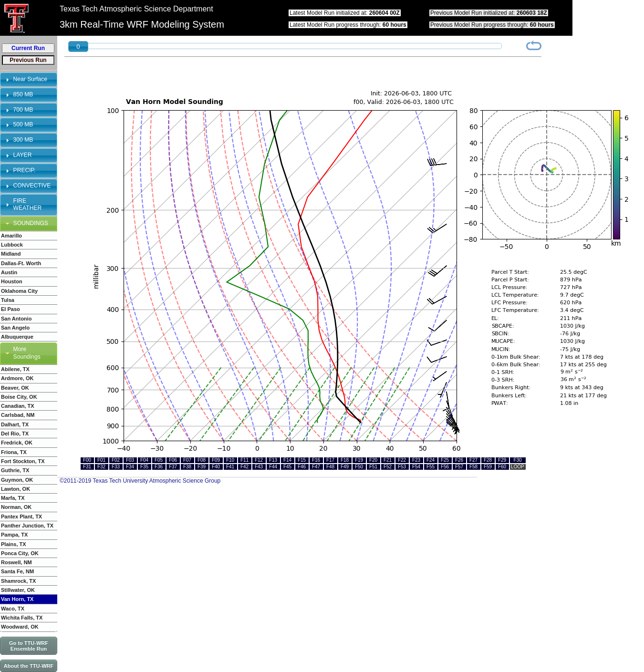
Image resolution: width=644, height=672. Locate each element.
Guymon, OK (17, 480)
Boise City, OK (19, 397)
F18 (345, 460)
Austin (9, 272)
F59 (488, 467)
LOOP (518, 467)
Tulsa (8, 300)
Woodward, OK (20, 627)
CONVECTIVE (32, 186)
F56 (445, 467)
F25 (445, 460)
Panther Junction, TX (27, 526)
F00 (87, 460)
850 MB (23, 94)
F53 (402, 467)
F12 (259, 460)
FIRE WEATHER (28, 205)
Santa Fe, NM (17, 571)
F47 (316, 467)
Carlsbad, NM (18, 415)
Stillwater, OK (18, 590)
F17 (330, 460)
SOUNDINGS (31, 223)
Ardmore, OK (17, 378)
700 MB (23, 110)
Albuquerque (17, 337)
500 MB (23, 124)
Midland (11, 254)
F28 (488, 460)
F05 (159, 460)
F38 (187, 467)
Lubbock (12, 245)
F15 (302, 460)
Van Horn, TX (17, 599)
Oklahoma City (19, 291)
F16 (316, 460)
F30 (517, 460)
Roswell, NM (16, 562)
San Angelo (15, 328)
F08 (202, 460)
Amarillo (11, 236)
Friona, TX (14, 452)
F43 (259, 467)
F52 (388, 467)
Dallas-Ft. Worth (21, 263)
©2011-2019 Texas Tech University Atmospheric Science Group (140, 481)
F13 (273, 460)
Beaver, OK (15, 388)
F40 (216, 467)
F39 (202, 467)
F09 (216, 460)
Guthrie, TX (15, 470)
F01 (101, 460)
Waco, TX (13, 609)
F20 (373, 460)
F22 (402, 460)
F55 (431, 467)
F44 (273, 467)
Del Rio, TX (15, 434)
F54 (416, 467)
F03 (130, 460)
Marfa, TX (13, 498)
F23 (416, 460)
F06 (173, 460)
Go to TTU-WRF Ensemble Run (29, 646)
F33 (116, 467)
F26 (459, 460)
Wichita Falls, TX (22, 618)
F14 (287, 460)
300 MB (23, 140)
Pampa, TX (14, 535)
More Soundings (27, 353)
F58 (473, 467)
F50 (359, 467)
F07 (187, 460)
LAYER (23, 155)
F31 (87, 467)
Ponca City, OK (20, 553)
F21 (388, 460)
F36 (159, 467)
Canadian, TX (18, 406)
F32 (101, 467)
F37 (173, 467)
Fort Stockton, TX (23, 461)
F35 (144, 467)
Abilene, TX (15, 369)
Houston (12, 281)
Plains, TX (14, 544)
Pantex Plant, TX (21, 517)
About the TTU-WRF (29, 666)
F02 (116, 460)
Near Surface (30, 79)
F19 (359, 460)
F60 (502, 467)
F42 (244, 467)
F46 (302, 467)
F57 (459, 467)
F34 (130, 467)
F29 (502, 460)
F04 (144, 460)
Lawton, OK (16, 489)
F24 (431, 460)
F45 (287, 467)
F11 (244, 460)
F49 (345, 467)
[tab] (29, 80)
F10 (230, 460)
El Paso (10, 309)
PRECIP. (25, 170)
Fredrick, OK (17, 443)
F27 (473, 460)
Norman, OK (16, 507)
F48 (330, 467)
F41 (230, 467)
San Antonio (16, 319)
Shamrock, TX (18, 581)
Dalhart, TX (15, 424)
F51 (373, 467)
